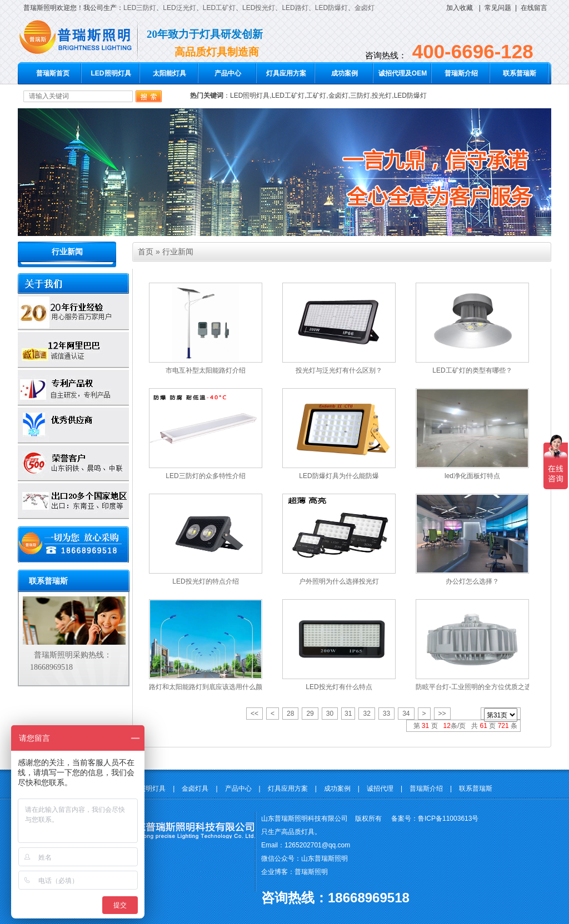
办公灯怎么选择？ (472, 581)
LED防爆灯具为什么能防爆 (339, 476)
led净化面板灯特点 (472, 476)
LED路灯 (295, 8)
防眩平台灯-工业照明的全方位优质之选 (473, 687)
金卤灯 (365, 8)
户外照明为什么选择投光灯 (339, 581)
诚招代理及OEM (403, 73)
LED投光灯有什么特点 (339, 687)
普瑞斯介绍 (461, 73)
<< (254, 714)
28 (290, 714)
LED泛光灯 (179, 8)
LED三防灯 (140, 8)
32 (366, 714)
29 (310, 714)
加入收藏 (460, 8)
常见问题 (498, 8)
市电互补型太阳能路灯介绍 (206, 370)
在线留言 (534, 8)
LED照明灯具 (111, 73)
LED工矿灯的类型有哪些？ (472, 370)
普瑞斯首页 (53, 73)
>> (442, 714)
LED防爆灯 (331, 8)
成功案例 (345, 73)
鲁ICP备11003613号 (448, 818)
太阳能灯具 (169, 73)
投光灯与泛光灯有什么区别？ (339, 370)
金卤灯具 (195, 789)
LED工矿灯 (219, 8)
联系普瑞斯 (520, 73)
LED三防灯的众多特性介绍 (205, 476)
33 (386, 714)
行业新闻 (67, 252)
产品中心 (228, 73)
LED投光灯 (259, 8)
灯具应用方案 (286, 73)
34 (406, 714)
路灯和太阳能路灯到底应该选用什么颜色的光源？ (222, 687)
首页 (146, 252)
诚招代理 (380, 789)
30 (330, 714)
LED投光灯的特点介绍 (205, 581)
